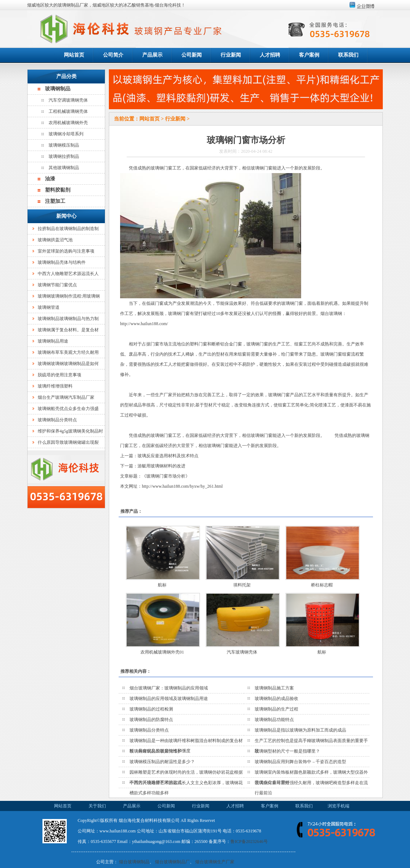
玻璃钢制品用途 (53, 341)
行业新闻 (231, 55)
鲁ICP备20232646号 (249, 842)
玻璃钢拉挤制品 (64, 156)
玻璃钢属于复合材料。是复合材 (68, 330)
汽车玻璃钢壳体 (242, 652)
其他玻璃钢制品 (64, 168)
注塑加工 (55, 201)
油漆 (50, 179)
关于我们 (97, 806)
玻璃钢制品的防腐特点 (151, 720)
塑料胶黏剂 (58, 190)
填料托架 (242, 585)
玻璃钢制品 (58, 89)
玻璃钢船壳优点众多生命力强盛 (68, 409)
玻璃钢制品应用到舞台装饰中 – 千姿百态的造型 (300, 762)
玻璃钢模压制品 (64, 145)
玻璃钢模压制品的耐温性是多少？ (162, 762)
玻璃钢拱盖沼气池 (55, 240)
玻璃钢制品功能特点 (274, 720)
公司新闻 (192, 55)
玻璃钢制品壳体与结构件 (62, 262)
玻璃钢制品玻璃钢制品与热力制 (68, 319)
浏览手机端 (339, 806)
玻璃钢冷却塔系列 (66, 134)
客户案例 (309, 55)
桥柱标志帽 (322, 585)
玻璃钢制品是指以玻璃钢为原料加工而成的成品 (300, 730)
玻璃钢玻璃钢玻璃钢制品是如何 (68, 364)
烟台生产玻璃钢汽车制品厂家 (66, 397)
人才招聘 (270, 55)
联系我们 (348, 55)
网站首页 (74, 55)
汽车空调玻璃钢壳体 (68, 100)
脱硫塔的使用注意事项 (60, 375)
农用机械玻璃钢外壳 (68, 123)
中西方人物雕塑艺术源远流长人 (68, 274)
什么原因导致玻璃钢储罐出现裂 (68, 442)
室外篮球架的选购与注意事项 (66, 251)
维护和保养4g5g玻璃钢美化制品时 (70, 431)
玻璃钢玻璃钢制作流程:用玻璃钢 (69, 296)
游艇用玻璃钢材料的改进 (161, 466)
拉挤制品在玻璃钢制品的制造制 (68, 229)
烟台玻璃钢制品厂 (172, 862)
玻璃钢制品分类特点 (57, 420)
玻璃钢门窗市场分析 (166, 476)
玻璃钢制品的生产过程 (276, 709)
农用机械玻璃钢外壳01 (162, 652)
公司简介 (113, 55)
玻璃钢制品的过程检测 (151, 709)
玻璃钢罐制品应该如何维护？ (158, 751)
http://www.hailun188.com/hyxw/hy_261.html (182, 486)
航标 (162, 585)
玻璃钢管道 (49, 307)
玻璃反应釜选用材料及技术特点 (168, 456)
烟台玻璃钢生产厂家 (215, 862)
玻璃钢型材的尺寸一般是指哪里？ (287, 751)
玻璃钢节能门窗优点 (57, 285)
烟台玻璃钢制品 (134, 862)
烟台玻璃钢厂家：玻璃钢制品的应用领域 (169, 688)
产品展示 (152, 55)
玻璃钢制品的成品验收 (276, 699)
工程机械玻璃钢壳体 (68, 111)
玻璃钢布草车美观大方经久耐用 (68, 352)
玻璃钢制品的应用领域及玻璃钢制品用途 (169, 699)
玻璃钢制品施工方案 (274, 688)
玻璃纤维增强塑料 (55, 386)
